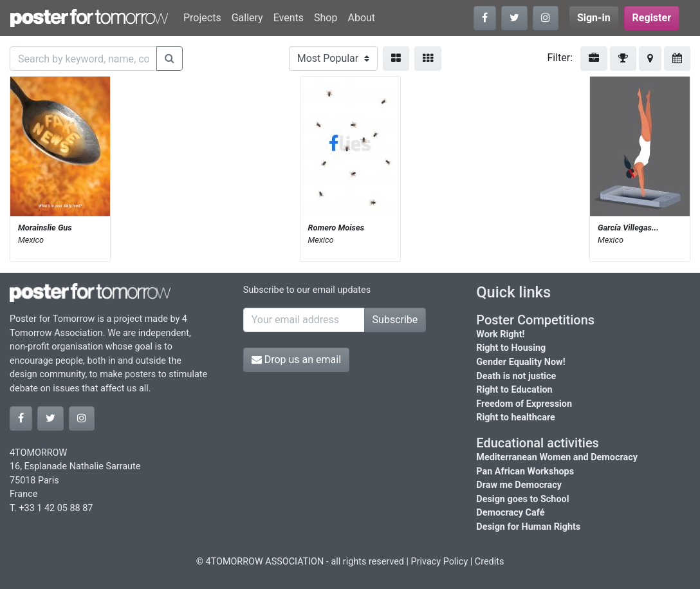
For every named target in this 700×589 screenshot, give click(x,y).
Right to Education (514, 390)
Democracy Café (510, 513)
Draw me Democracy (519, 485)
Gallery (247, 18)
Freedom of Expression (524, 404)
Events (289, 18)
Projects (202, 18)
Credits (490, 562)
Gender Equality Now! (520, 362)
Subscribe (395, 320)
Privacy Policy (440, 562)
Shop (326, 18)
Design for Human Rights (528, 527)
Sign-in (594, 18)
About (361, 18)
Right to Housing (511, 348)
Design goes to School (522, 499)
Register (652, 18)
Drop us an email (296, 360)
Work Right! (500, 334)
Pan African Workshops (525, 472)
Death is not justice (516, 376)
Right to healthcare (516, 417)
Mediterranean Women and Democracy (557, 457)
